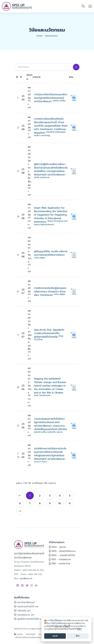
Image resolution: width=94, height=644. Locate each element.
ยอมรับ (55, 636)
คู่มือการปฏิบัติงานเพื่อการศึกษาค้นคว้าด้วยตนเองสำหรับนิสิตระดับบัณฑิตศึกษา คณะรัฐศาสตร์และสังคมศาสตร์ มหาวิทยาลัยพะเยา (51, 171)
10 (18, 455)
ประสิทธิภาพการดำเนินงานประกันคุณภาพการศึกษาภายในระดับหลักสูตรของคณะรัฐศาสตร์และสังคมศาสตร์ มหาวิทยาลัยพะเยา (50, 455)
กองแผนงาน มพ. (24, 615)
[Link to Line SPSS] (22, 585)
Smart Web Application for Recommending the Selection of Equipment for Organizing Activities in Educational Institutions (51, 216)
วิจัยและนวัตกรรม (51, 36)
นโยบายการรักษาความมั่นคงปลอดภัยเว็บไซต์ (32, 637)
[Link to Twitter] (27, 585)
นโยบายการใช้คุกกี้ (62, 626)
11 (70, 503)
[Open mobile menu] (90, 6)
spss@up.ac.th (26, 578)
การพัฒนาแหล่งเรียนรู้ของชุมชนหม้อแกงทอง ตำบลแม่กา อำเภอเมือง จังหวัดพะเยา (50, 291)
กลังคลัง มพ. (22, 611)
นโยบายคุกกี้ (31, 634)
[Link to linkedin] (36, 585)
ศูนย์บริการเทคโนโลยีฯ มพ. (29, 619)
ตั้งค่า (79, 629)
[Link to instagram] (32, 585)
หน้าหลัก (39, 36)
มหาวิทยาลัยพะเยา (25, 602)
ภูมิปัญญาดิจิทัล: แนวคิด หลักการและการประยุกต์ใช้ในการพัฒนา (51, 254)
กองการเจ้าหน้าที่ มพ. (26, 606)
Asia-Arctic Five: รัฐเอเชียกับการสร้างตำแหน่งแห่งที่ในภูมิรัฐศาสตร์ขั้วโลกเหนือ (49, 334)
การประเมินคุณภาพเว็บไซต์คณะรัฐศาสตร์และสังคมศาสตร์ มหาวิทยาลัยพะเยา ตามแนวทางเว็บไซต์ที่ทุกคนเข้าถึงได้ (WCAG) (50, 425)
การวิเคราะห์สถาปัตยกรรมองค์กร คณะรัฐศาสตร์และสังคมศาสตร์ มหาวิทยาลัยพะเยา (51, 98)
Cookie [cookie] (18, 634)
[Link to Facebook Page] (18, 585)
